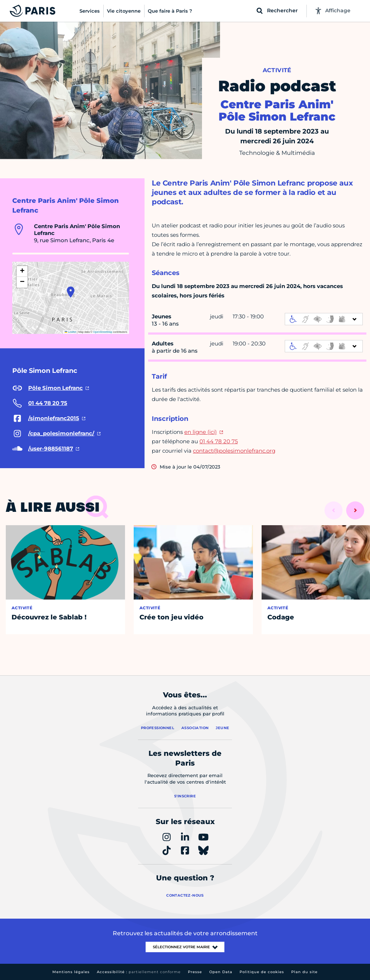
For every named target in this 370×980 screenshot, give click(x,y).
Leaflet (70, 332)
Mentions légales (71, 972)
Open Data (221, 972)
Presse (195, 972)
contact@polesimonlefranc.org (234, 451)
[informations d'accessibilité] (324, 319)
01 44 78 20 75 (219, 441)
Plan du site (304, 972)
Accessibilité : (139, 972)
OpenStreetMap (103, 332)
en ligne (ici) (201, 432)
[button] (71, 292)
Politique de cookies (262, 972)
